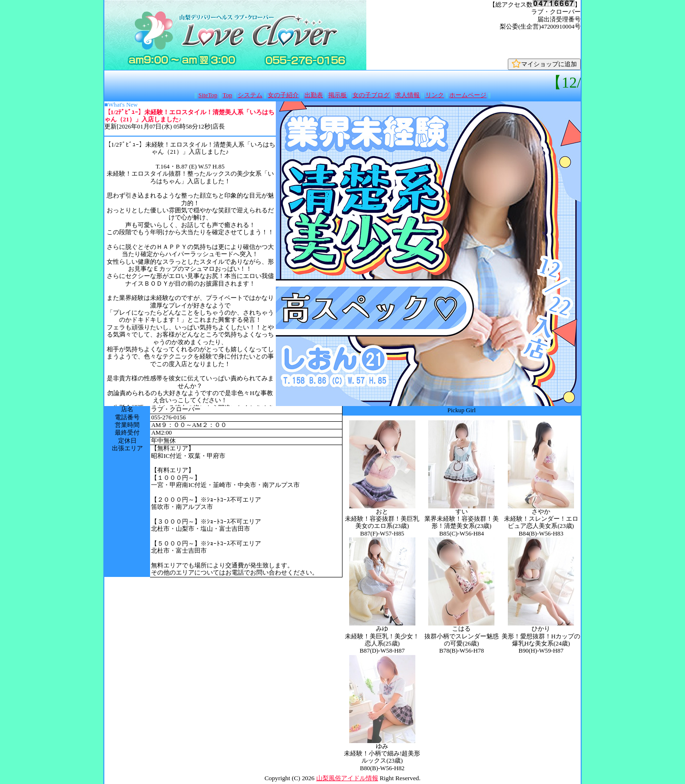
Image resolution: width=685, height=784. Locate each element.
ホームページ (468, 95)
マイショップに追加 (544, 64)
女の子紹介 (283, 95)
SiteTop (208, 95)
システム (250, 95)
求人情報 (407, 95)
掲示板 (337, 95)
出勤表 (314, 95)
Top (227, 95)
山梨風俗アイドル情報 (347, 778)
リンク (435, 95)
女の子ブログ (371, 95)
